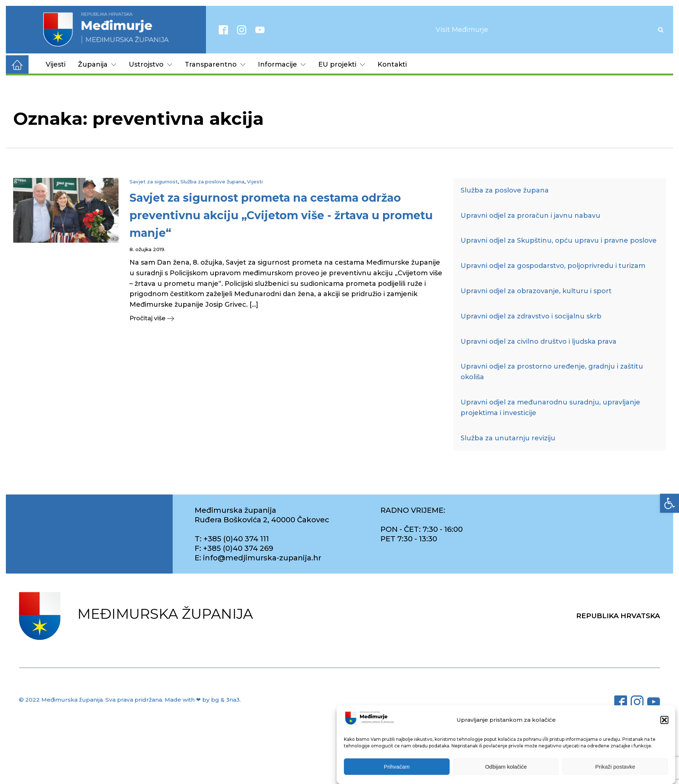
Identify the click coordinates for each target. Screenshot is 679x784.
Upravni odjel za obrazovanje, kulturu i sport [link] (536, 291)
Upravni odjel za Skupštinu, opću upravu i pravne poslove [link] (559, 240)
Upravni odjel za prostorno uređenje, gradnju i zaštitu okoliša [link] (552, 372)
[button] (664, 721)
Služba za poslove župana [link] (212, 182)
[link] (669, 503)
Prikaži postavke (615, 767)
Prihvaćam (397, 767)
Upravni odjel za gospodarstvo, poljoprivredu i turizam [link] (553, 266)
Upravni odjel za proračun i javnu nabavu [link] (530, 216)
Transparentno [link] (215, 64)
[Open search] (661, 30)
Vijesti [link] (56, 64)
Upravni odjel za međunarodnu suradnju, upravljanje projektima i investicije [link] (550, 408)
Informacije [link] (282, 64)
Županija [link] (97, 64)
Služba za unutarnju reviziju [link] (508, 438)
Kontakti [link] (392, 64)
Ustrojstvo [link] (151, 64)
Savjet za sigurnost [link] (154, 182)
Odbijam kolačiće (506, 767)
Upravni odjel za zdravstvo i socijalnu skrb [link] (531, 316)
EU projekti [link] (342, 64)
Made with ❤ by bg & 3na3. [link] (203, 700)
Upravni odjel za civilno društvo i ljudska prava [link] (539, 341)
